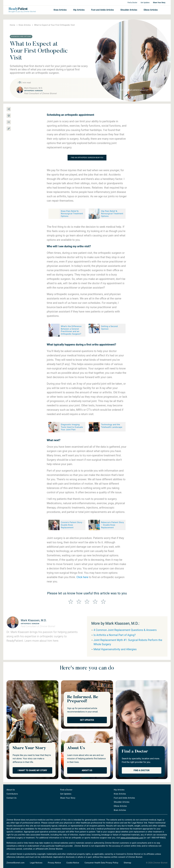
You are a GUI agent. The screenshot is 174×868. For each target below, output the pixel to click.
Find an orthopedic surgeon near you (87, 158)
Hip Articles (79, 10)
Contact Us (12, 798)
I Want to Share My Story (32, 770)
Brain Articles (120, 810)
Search (163, 10)
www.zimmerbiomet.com (132, 838)
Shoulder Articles (129, 10)
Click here (82, 577)
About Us (87, 770)
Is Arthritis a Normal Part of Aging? (115, 635)
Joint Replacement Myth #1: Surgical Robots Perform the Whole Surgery (128, 642)
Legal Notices (36, 863)
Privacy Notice (54, 863)
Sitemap (127, 863)
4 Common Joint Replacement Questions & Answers (125, 630)
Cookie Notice (73, 863)
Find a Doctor (132, 3)
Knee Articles (60, 10)
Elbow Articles (151, 10)
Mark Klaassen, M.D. (34, 620)
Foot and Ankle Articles (102, 10)
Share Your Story (159, 3)
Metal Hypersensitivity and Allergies (115, 649)
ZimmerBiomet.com (15, 863)
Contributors (12, 794)
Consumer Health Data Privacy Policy (101, 863)
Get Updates (145, 3)
